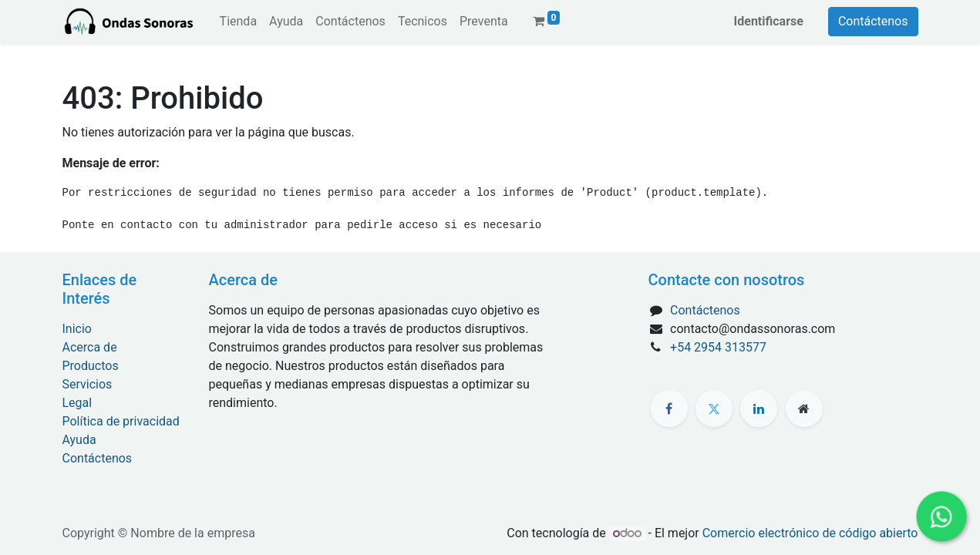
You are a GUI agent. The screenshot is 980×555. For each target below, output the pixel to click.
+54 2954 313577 (718, 347)
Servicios (88, 384)
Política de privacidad (121, 421)
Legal (77, 403)
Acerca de (90, 347)
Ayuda (79, 440)
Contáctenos (873, 21)
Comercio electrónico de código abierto (810, 533)
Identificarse (769, 21)
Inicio (77, 329)
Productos (91, 366)
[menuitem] (238, 22)
